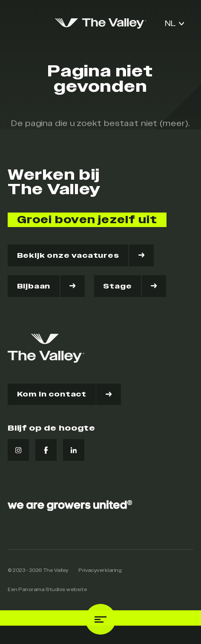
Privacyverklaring (100, 570)
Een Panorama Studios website (47, 590)
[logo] (100, 23)
